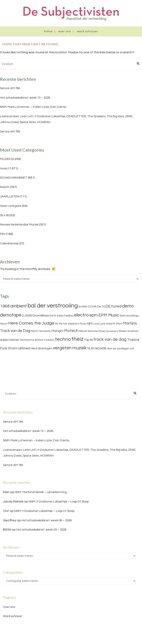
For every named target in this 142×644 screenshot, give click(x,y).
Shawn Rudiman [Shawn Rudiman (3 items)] (129, 331)
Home (48, 31)
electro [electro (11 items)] (81, 315)
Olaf (6, 511)
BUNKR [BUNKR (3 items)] (83, 307)
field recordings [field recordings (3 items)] (129, 316)
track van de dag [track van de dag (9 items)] (110, 339)
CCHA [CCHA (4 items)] (92, 307)
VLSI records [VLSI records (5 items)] (97, 348)
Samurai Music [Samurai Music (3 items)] (97, 331)
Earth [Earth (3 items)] (53, 316)
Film (3, 234)
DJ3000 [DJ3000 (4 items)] (27, 316)
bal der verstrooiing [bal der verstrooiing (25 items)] (53, 306)
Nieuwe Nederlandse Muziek (19, 225)
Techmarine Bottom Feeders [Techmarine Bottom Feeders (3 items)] (37, 340)
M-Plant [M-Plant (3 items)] (118, 324)
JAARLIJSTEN (10, 197)
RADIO (5, 187)
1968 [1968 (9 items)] (5, 306)
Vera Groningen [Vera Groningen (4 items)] (42, 348)
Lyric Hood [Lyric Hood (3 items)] (106, 324)
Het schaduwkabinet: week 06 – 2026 (47, 520)
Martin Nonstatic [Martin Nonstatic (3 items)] (41, 331)
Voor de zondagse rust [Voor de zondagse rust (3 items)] (121, 349)
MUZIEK (5, 159)
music (4, 168)
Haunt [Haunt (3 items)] (4, 324)
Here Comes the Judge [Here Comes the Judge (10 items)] (31, 323)
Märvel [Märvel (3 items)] (83, 331)
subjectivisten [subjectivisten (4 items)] (10, 340)
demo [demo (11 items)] (128, 306)
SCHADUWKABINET (14, 178)
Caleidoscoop (9, 243)
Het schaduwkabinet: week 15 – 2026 (25, 98)
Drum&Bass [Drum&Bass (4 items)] (41, 316)
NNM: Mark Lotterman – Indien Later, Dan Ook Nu (33, 107)
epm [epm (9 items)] (94, 315)
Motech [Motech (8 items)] (71, 331)
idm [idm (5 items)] (90, 324)
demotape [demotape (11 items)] (11, 315)
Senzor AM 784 (10, 88)
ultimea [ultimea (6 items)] (24, 348)
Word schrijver (87, 31)
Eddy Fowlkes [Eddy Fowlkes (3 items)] (65, 316)
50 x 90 (5, 215)
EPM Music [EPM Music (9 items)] (109, 315)
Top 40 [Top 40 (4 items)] (88, 340)
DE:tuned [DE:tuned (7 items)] (113, 306)
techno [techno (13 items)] (63, 339)
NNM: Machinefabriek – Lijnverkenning (41, 492)
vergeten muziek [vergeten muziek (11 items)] (70, 348)
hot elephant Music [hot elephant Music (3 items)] (75, 324)
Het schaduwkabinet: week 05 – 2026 (41, 530)
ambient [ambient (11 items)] (19, 306)
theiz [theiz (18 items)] (77, 339)
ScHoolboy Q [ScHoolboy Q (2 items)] (112, 331)
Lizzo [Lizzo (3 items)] (96, 324)
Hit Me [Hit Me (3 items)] (59, 324)
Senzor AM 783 (10, 132)
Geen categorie (11, 206)
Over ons (64, 31)
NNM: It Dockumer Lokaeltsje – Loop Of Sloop (59, 502)
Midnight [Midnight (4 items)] (58, 331)
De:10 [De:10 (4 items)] (101, 307)
